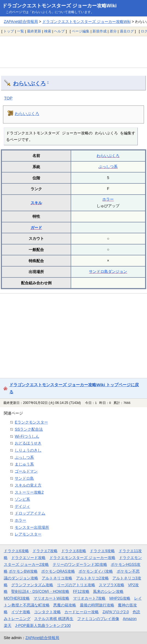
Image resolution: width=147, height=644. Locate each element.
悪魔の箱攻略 (65, 605)
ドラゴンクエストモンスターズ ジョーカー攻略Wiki (59, 6)
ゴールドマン (26, 471)
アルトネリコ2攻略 (92, 578)
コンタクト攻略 (47, 612)
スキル (36, 203)
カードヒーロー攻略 (82, 612)
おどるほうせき (28, 443)
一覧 (20, 31)
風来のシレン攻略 (108, 591)
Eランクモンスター (31, 422)
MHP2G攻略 (120, 598)
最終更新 (34, 31)
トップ (9, 31)
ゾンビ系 (22, 499)
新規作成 (100, 31)
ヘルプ (59, 31)
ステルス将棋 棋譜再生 (54, 619)
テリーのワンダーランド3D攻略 (80, 564)
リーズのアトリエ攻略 (76, 585)
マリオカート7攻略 (89, 598)
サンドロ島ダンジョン (108, 271)
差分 (113, 31)
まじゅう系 (24, 464)
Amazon (130, 619)
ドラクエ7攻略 (45, 551)
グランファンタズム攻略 (32, 585)
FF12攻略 (81, 591)
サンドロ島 (24, 478)
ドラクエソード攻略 (28, 558)
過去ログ (127, 31)
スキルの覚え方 (28, 485)
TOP (8, 98)
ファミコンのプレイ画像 (98, 619)
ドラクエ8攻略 (74, 551)
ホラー (108, 199)
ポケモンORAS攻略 (58, 571)
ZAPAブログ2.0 (116, 612)
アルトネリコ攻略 (57, 578)
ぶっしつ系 (108, 167)
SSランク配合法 (29, 429)
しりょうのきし (28, 450)
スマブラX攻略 (111, 585)
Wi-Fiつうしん (27, 436)
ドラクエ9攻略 (102, 551)
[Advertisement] (73, 52)
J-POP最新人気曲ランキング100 (43, 625)
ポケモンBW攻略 (23, 571)
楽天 (8, 625)
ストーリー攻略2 (29, 492)
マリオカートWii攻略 (51, 598)
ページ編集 (81, 31)
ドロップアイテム (30, 513)
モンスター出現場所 (32, 527)
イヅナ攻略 (21, 612)
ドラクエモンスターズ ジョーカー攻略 (82, 558)
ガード (36, 228)
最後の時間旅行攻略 (97, 605)
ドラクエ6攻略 (16, 551)
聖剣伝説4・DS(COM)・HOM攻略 (40, 591)
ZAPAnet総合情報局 (21, 22)
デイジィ (22, 506)
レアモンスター (28, 534)
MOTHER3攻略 (17, 598)
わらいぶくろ (29, 83)
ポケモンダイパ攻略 (96, 571)
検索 (48, 31)
